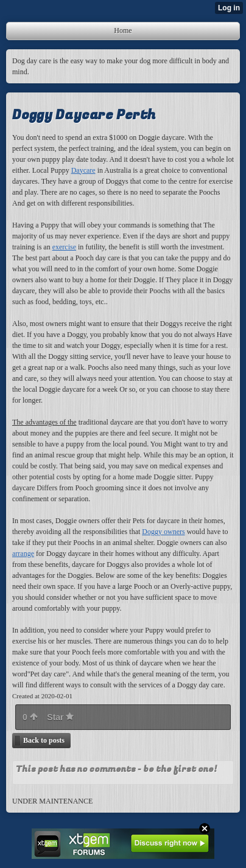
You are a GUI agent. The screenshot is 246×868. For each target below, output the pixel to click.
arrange (23, 554)
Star (60, 717)
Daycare (83, 170)
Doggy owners (163, 532)
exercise (64, 247)
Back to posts (44, 740)
